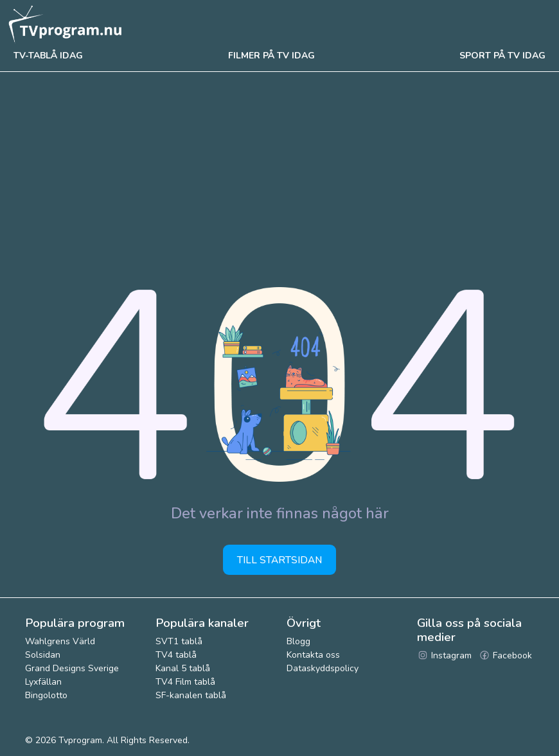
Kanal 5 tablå (183, 668)
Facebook (505, 655)
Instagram (444, 655)
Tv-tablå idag (48, 56)
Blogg (298, 641)
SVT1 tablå (179, 641)
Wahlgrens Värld (60, 641)
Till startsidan (279, 560)
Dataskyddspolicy (323, 668)
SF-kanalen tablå (191, 695)
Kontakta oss (313, 655)
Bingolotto (46, 695)
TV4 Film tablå (185, 682)
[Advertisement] (279, 168)
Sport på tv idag (502, 56)
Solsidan (43, 655)
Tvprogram (80, 740)
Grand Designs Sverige (72, 668)
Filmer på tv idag (271, 56)
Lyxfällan (43, 682)
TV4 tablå (176, 655)
